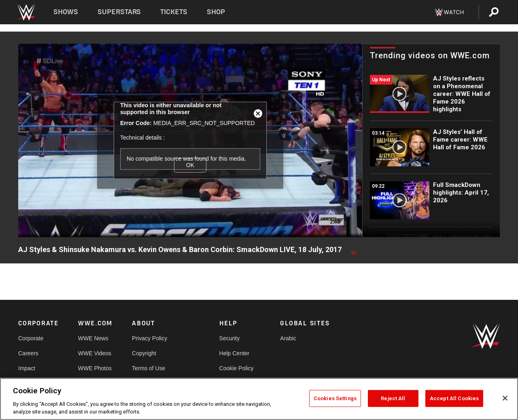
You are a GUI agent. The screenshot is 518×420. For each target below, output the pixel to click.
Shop (216, 12)
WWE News (93, 338)
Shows (66, 12)
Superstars (119, 12)
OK (190, 165)
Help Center (235, 353)
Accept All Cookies (454, 398)
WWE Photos (95, 368)
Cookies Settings (335, 398)
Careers (28, 353)
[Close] (505, 398)
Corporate (31, 338)
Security (230, 338)
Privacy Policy (150, 338)
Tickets (174, 12)
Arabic (288, 338)
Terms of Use (149, 368)
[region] (259, 399)
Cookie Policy (237, 368)
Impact (27, 368)
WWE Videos (95, 353)
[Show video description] (353, 250)
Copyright (144, 353)
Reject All (393, 398)
